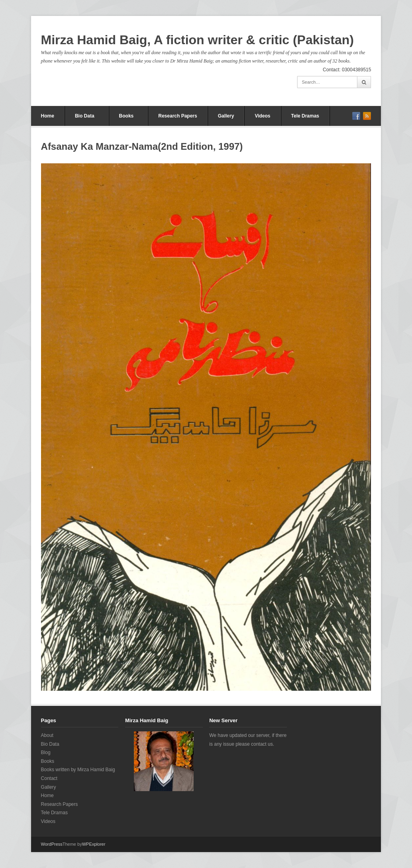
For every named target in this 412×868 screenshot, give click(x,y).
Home (48, 116)
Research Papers (178, 116)
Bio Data (85, 116)
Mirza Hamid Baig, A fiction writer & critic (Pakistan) (197, 40)
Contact (49, 778)
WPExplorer (94, 844)
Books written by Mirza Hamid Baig (78, 770)
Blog (46, 752)
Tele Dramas (305, 116)
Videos (262, 116)
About (47, 735)
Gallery (226, 116)
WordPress (52, 844)
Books (127, 116)
